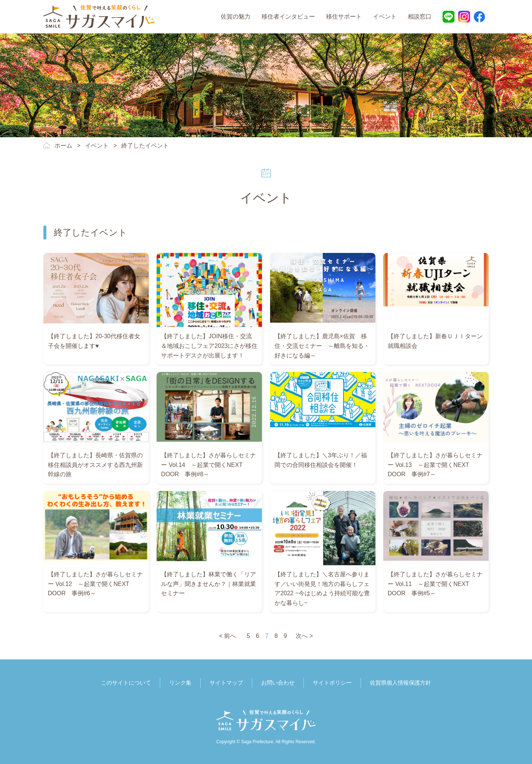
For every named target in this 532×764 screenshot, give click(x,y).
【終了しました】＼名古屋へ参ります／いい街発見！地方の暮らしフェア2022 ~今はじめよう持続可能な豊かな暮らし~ (322, 589)
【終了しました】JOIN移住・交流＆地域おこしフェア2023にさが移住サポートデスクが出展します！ (209, 346)
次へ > (304, 636)
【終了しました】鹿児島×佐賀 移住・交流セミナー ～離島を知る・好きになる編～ (322, 346)
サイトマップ (226, 683)
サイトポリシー (332, 683)
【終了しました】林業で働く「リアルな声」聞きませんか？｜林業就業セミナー (208, 584)
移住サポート (344, 17)
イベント (385, 17)
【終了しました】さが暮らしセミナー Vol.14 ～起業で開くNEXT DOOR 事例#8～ (208, 465)
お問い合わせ (278, 683)
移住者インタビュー (288, 17)
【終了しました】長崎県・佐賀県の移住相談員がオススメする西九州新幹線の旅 (95, 465)
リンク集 (180, 683)
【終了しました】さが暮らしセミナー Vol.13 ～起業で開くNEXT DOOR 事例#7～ (435, 465)
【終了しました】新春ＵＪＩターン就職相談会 (435, 341)
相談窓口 (420, 17)
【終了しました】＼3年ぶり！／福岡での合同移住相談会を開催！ (321, 460)
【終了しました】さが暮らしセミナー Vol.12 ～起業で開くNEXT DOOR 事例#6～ (95, 584)
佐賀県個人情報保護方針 (400, 683)
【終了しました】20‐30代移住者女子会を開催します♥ (94, 341)
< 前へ (228, 636)
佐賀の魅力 (236, 17)
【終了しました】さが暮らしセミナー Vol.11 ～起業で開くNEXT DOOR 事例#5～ (435, 584)
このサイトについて (126, 683)
